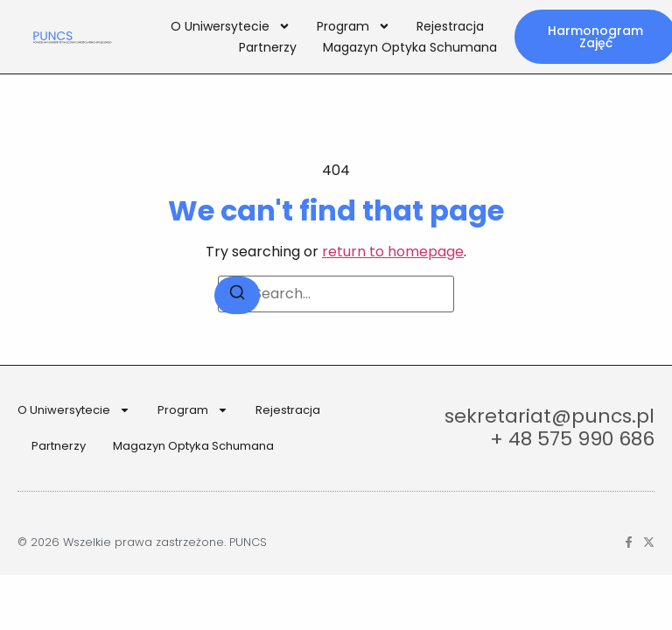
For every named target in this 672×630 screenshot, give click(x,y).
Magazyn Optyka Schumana (410, 47)
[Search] (237, 295)
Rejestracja (450, 26)
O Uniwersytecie (231, 26)
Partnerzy (268, 47)
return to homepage (393, 252)
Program (353, 26)
